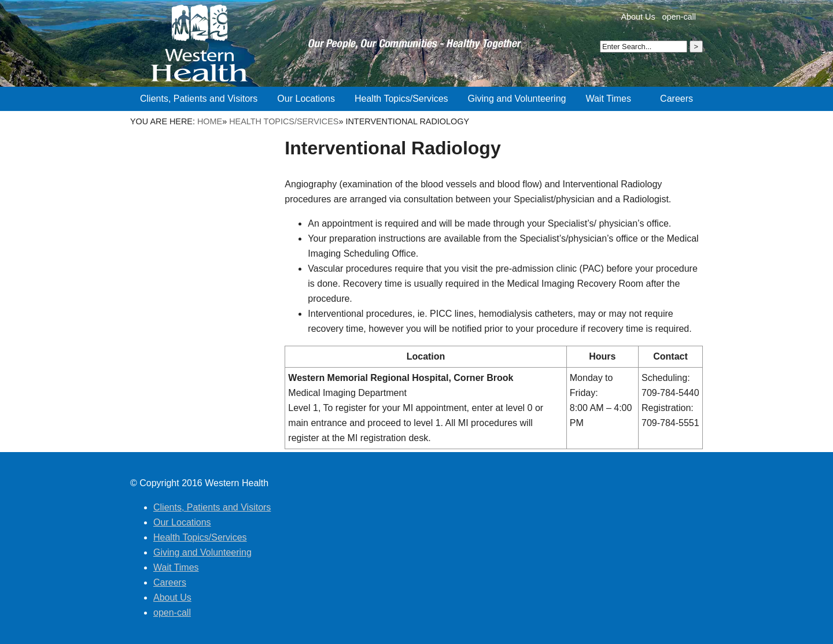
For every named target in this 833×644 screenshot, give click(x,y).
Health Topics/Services (284, 121)
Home (210, 121)
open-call (679, 17)
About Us (638, 17)
